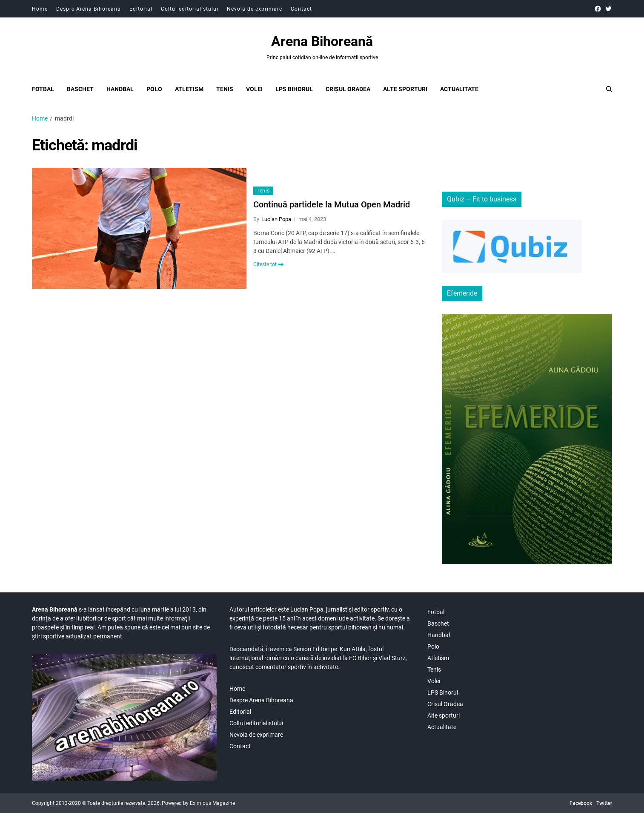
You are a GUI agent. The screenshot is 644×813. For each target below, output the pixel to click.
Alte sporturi (405, 89)
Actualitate (459, 89)
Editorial (141, 9)
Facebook (581, 803)
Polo (154, 89)
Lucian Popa (276, 219)
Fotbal (43, 89)
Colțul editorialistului (190, 9)
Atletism (189, 89)
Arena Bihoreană (322, 41)
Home (40, 9)
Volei (254, 89)
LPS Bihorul (294, 89)
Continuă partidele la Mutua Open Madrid (332, 204)
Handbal (120, 89)
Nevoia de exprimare (255, 9)
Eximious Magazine (212, 803)
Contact (301, 9)
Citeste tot (268, 264)
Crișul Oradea (348, 89)
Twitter (604, 803)
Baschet (80, 89)
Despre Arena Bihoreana (89, 9)
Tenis (225, 89)
